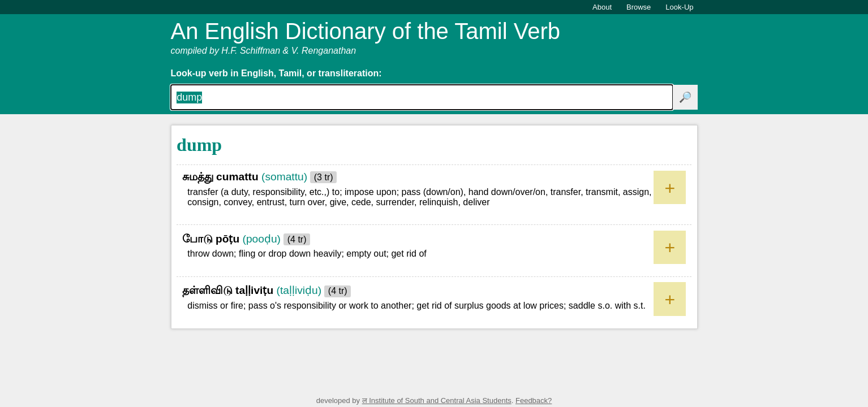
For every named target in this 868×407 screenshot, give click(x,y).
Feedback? (534, 400)
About (602, 7)
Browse (639, 7)
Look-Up (679, 7)
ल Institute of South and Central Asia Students (437, 400)
